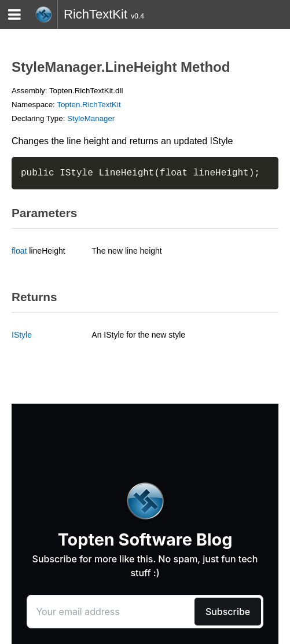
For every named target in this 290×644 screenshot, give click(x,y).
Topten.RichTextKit (89, 105)
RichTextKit (96, 14)
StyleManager (91, 118)
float (19, 251)
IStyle (22, 335)
